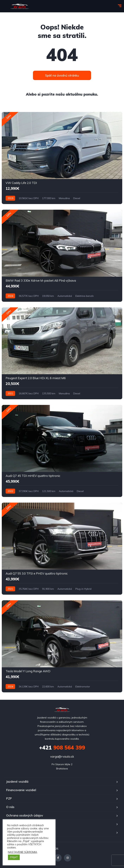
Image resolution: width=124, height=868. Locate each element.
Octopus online (78, 849)
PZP (9, 798)
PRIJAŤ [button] (14, 857)
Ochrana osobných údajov (25, 815)
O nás (10, 807)
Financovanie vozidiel (21, 790)
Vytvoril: (64, 849)
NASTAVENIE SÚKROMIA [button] (23, 852)
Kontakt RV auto (18, 824)
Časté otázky (15, 832)
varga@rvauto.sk (62, 756)
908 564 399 (62, 748)
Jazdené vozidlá (17, 781)
